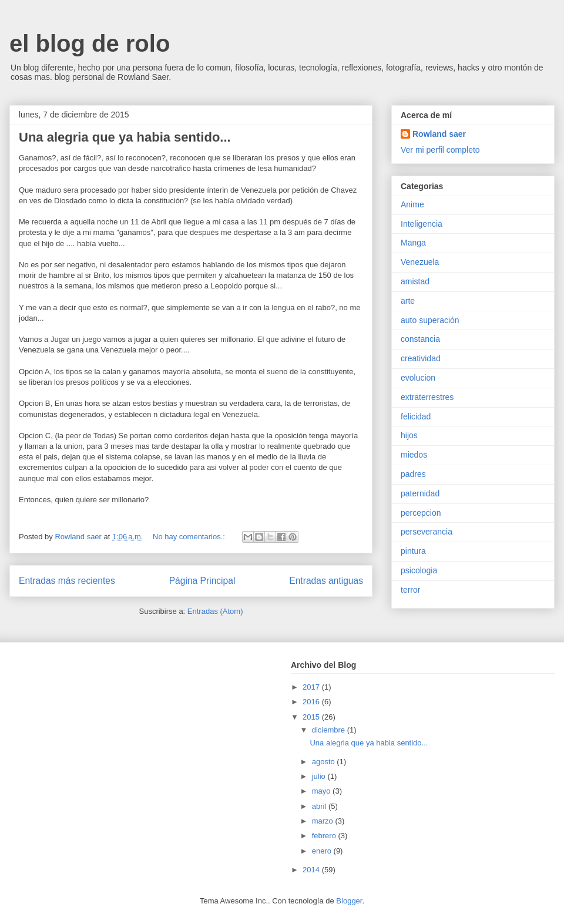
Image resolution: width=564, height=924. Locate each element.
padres (413, 474)
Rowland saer (439, 134)
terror (410, 590)
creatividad (421, 358)
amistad (415, 281)
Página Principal (202, 581)
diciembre (330, 730)
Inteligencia (422, 224)
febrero (325, 836)
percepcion (421, 513)
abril (320, 806)
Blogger (349, 901)
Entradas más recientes (67, 581)
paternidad (420, 493)
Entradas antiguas (326, 581)
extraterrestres (427, 397)
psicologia (419, 570)
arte (408, 301)
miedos (414, 455)
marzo (324, 821)
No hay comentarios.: (190, 537)
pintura (413, 551)
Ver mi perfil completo (440, 150)
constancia (420, 339)
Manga (413, 243)
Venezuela (420, 262)
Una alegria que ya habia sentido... (125, 137)
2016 (312, 702)
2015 (312, 717)
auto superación (430, 320)
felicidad (416, 416)
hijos (409, 435)
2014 (312, 870)
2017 (312, 687)
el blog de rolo (90, 43)
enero (323, 851)
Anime (412, 204)
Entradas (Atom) (215, 611)
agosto (325, 762)
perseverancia (427, 532)
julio (320, 776)
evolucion (418, 378)
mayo (322, 791)
